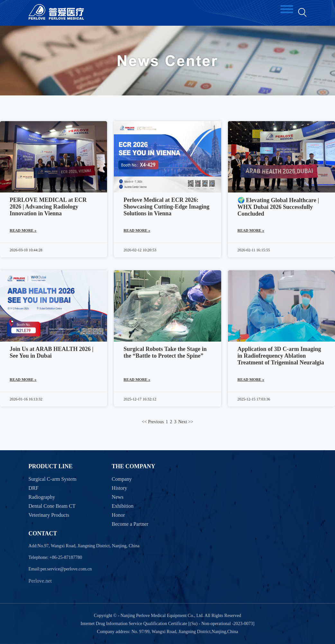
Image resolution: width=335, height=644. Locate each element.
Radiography (42, 497)
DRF (34, 488)
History (120, 488)
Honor (118, 515)
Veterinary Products (49, 515)
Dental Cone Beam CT (52, 506)
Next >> (186, 422)
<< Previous (153, 422)
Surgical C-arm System (53, 479)
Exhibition (123, 506)
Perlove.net (40, 581)
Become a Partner (130, 524)
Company (122, 479)
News (118, 497)
